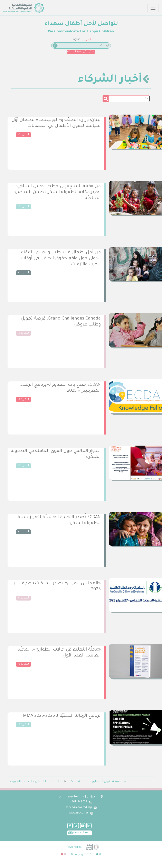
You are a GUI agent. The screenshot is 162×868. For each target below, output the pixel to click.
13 (44, 782)
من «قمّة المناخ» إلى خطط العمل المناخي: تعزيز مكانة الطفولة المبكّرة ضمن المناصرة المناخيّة (57, 192)
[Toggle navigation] (153, 8)
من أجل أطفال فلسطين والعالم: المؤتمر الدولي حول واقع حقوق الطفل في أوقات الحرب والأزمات (60, 259)
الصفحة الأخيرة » (21, 782)
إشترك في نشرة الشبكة (81, 52)
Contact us (78, 833)
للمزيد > (23, 135)
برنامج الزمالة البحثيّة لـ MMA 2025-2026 (62, 716)
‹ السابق (97, 782)
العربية (87, 40)
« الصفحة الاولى (115, 782)
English (76, 40)
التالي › (38, 782)
